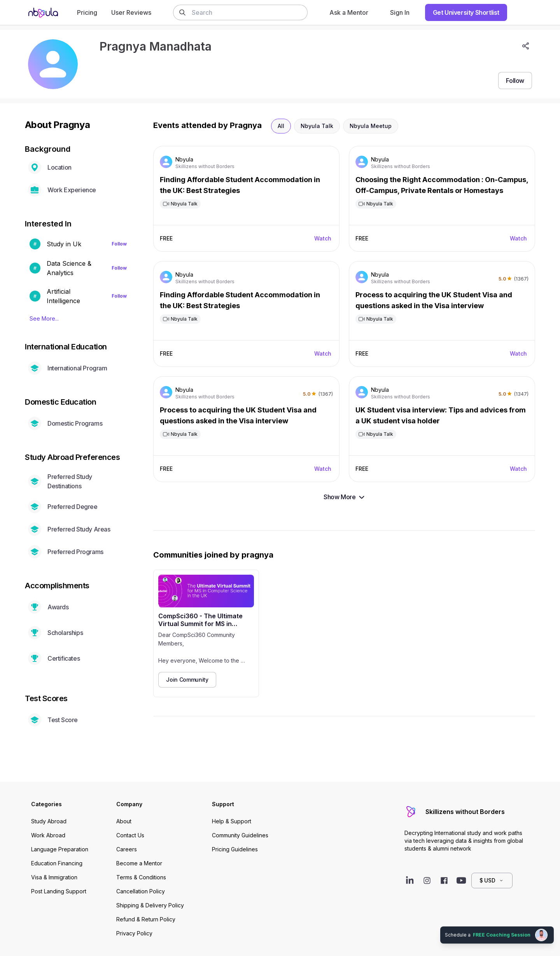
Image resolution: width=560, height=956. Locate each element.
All (281, 126)
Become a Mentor (139, 863)
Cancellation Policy (141, 891)
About (124, 821)
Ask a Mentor (349, 12)
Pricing (87, 12)
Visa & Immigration (54, 877)
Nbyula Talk (317, 126)
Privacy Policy (134, 933)
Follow (119, 244)
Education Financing (57, 863)
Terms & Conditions (141, 877)
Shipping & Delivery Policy (150, 905)
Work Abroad (48, 835)
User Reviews (131, 12)
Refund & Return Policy (146, 919)
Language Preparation (60, 849)
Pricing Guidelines (235, 849)
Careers (127, 849)
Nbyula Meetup (371, 126)
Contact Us (130, 835)
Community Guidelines (240, 835)
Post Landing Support (59, 891)
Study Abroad (49, 821)
